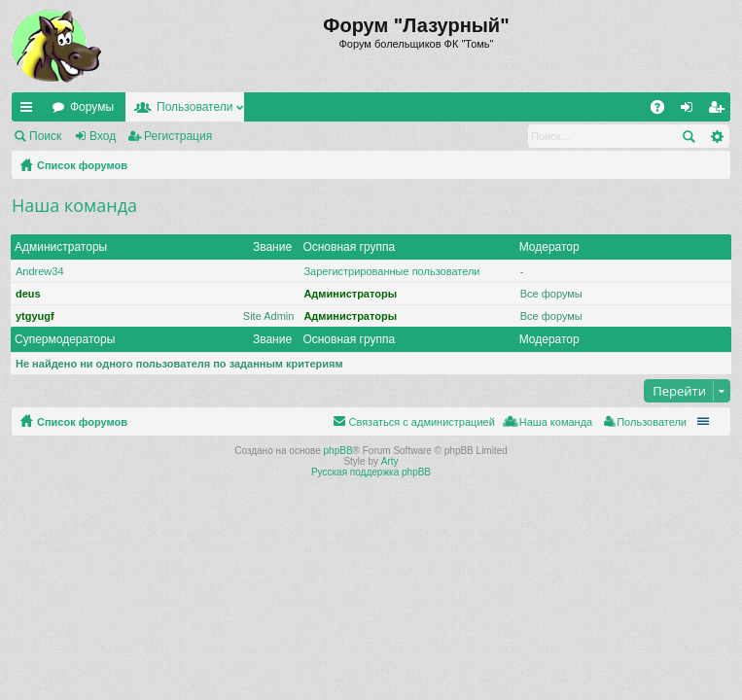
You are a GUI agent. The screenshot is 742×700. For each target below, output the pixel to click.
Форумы (92, 107)
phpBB (338, 451)
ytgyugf (35, 316)
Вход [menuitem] (691, 111)
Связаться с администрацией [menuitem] (421, 422)
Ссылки (30, 111)
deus (28, 294)
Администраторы (61, 247)
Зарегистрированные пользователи (391, 271)
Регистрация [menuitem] (720, 111)
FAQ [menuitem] (664, 111)
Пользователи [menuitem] (652, 422)
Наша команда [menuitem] (556, 422)
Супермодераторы (65, 339)
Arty (390, 461)
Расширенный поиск (716, 136)
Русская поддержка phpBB (371, 472)
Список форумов (82, 165)
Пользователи (194, 107)
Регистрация (178, 136)
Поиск (45, 136)
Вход (103, 136)
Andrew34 (40, 271)
